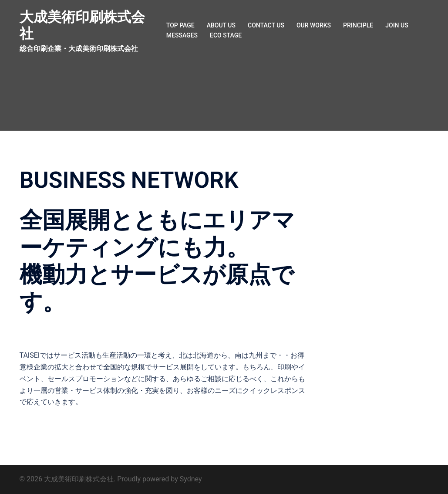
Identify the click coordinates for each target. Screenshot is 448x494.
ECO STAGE (226, 35)
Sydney (191, 479)
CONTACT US (266, 25)
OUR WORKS (314, 25)
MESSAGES (182, 35)
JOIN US (397, 25)
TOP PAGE (180, 25)
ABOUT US (221, 25)
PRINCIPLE (358, 25)
